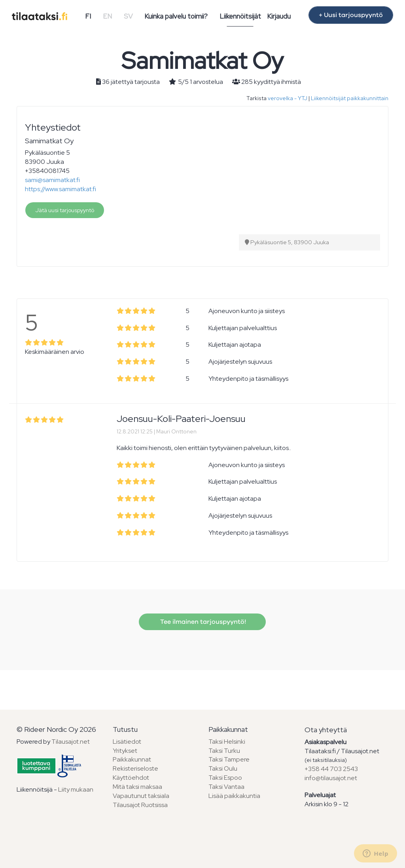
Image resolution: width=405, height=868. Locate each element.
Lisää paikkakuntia (234, 796)
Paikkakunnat (132, 759)
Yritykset (125, 751)
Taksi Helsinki (227, 742)
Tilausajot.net (71, 742)
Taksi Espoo (225, 778)
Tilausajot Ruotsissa (140, 805)
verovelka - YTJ (288, 98)
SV (128, 16)
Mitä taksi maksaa (137, 787)
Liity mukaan (76, 789)
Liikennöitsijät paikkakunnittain (350, 98)
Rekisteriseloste (135, 768)
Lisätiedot (127, 742)
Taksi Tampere (229, 759)
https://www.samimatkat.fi (61, 189)
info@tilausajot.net (331, 778)
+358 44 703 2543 (331, 769)
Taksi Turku (224, 751)
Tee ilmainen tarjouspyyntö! (202, 622)
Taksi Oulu (223, 768)
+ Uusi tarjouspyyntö (351, 15)
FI (88, 16)
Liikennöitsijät (240, 16)
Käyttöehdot (131, 778)
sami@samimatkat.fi (52, 180)
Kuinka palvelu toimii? (176, 16)
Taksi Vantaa (226, 787)
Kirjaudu (279, 16)
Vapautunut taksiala (141, 796)
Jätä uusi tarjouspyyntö (65, 210)
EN (107, 16)
